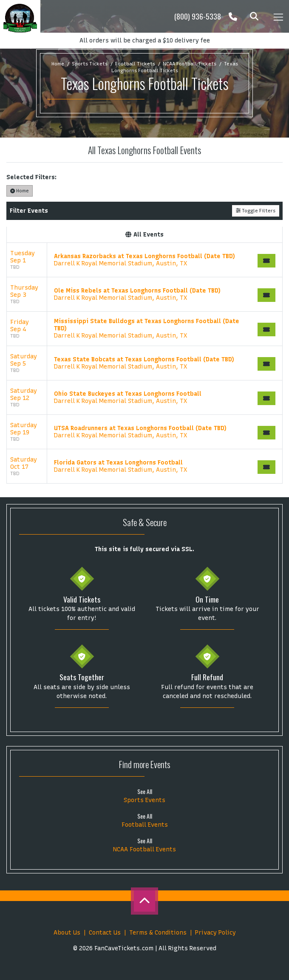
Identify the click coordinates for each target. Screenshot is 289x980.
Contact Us (105, 933)
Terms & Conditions (158, 933)
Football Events (145, 825)
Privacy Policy (215, 933)
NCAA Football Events (144, 849)
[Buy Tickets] (266, 261)
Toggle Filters (256, 211)
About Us (67, 933)
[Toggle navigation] (278, 16)
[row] (144, 260)
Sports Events (144, 800)
